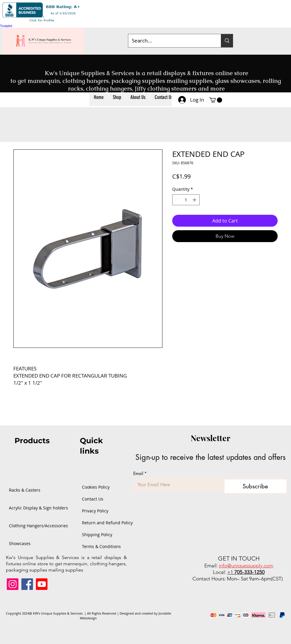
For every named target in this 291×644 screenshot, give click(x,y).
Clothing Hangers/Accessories (28, 526)
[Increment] (195, 200)
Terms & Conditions (99, 546)
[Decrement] (177, 200)
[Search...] (170, 41)
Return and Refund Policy (99, 523)
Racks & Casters (25, 490)
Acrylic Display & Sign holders (28, 508)
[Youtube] (42, 584)
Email (140, 473)
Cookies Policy (96, 487)
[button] (117, 100)
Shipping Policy (97, 535)
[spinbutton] (186, 200)
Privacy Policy (95, 511)
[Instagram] (13, 584)
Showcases (20, 543)
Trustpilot (6, 26)
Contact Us (93, 499)
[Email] (177, 485)
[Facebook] (27, 584)
